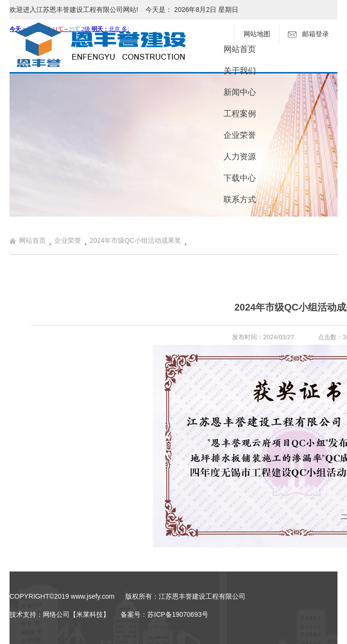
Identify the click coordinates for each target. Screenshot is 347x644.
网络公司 (56, 614)
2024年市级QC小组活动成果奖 (135, 240)
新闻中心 (240, 92)
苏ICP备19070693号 (178, 614)
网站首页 (240, 49)
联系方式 (240, 200)
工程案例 (240, 114)
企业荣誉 (240, 135)
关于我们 (240, 71)
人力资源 (240, 157)
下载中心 (240, 178)
